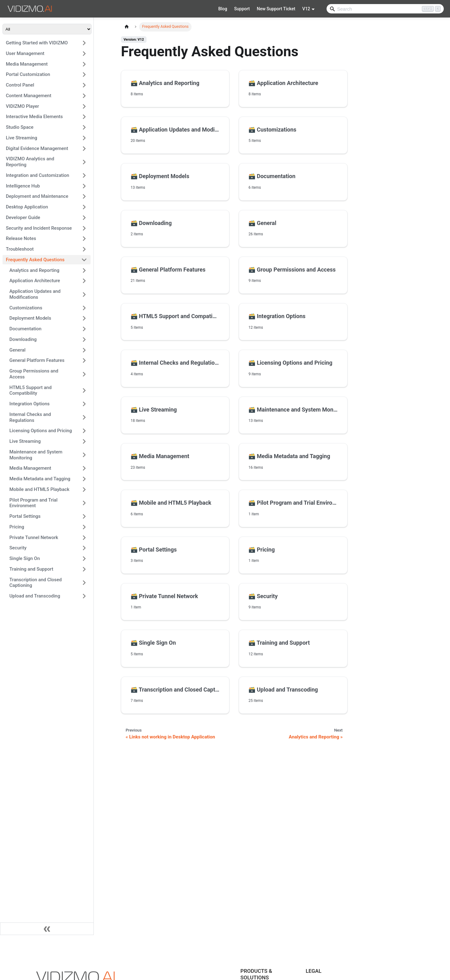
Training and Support (31, 569)
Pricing (17, 527)
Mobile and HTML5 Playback (39, 489)
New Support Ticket (276, 9)
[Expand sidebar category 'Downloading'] (84, 339)
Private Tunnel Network (34, 537)
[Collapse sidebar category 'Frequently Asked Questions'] (84, 260)
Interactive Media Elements (34, 117)
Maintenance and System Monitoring (36, 455)
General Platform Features (37, 360)
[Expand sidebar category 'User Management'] (84, 53)
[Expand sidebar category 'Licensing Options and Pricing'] (84, 431)
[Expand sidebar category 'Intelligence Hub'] (84, 186)
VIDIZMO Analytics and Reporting (30, 162)
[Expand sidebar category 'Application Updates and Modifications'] (84, 295)
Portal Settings (25, 516)
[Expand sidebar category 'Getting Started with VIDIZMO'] (84, 43)
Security (18, 548)
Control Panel (20, 85)
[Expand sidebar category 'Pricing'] (84, 527)
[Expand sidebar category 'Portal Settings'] (84, 517)
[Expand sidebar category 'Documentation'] (84, 329)
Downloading (23, 339)
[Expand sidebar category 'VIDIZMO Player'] (84, 106)
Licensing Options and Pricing (41, 431)
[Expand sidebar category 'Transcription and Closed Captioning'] (84, 583)
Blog (223, 9)
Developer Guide (23, 217)
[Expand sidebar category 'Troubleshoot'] (84, 249)
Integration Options (30, 404)
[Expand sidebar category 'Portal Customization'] (84, 75)
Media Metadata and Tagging (40, 479)
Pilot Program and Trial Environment (33, 503)
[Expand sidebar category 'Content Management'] (84, 96)
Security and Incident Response (39, 228)
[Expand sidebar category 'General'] (84, 350)
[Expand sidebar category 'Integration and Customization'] (84, 175)
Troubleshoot (20, 249)
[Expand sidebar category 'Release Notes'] (84, 239)
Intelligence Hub (23, 186)
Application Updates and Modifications (35, 294)
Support (242, 9)
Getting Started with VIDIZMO (37, 43)
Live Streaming (22, 138)
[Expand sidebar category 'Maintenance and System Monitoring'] (84, 455)
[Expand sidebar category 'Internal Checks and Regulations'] (84, 417)
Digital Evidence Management (37, 148)
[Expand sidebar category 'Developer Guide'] (84, 217)
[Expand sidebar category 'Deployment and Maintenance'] (84, 197)
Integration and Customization (38, 175)
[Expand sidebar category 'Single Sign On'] (84, 559)
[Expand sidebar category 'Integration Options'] (84, 404)
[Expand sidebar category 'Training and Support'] (84, 569)
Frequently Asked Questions (35, 260)
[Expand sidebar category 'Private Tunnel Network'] (84, 537)
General (17, 350)
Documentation (25, 329)
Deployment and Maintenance (37, 196)
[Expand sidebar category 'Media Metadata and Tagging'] (84, 479)
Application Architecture (35, 281)
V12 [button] (306, 9)
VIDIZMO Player (22, 106)
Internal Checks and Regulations (30, 417)
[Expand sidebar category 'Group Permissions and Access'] (84, 374)
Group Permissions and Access (34, 374)
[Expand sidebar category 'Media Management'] (84, 64)
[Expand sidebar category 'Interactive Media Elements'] (84, 117)
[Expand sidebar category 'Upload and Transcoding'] (84, 596)
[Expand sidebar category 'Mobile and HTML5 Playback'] (84, 489)
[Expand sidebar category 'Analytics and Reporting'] (84, 270)
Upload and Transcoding (35, 596)
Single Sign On (25, 558)
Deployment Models (30, 318)
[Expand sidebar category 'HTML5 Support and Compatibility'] (84, 390)
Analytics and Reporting (34, 270)
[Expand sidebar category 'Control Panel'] (84, 85)
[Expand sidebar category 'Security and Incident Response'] (84, 228)
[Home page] (127, 27)
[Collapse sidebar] (47, 929)
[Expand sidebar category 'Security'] (84, 548)
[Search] (385, 9)
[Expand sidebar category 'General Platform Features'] (84, 361)
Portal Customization (28, 74)
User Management (25, 53)
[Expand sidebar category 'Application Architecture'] (84, 281)
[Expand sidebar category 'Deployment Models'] (84, 318)
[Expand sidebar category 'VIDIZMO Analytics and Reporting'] (84, 162)
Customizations (26, 308)
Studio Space (20, 127)
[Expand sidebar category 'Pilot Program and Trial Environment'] (84, 503)
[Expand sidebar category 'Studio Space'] (84, 127)
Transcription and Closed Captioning (36, 583)
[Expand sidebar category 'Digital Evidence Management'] (84, 148)
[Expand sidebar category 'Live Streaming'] (84, 138)
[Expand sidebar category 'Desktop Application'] (84, 207)
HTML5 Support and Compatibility (30, 390)
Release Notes (21, 238)
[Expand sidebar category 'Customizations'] (84, 308)
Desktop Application (27, 207)
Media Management (27, 64)
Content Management (29, 96)
